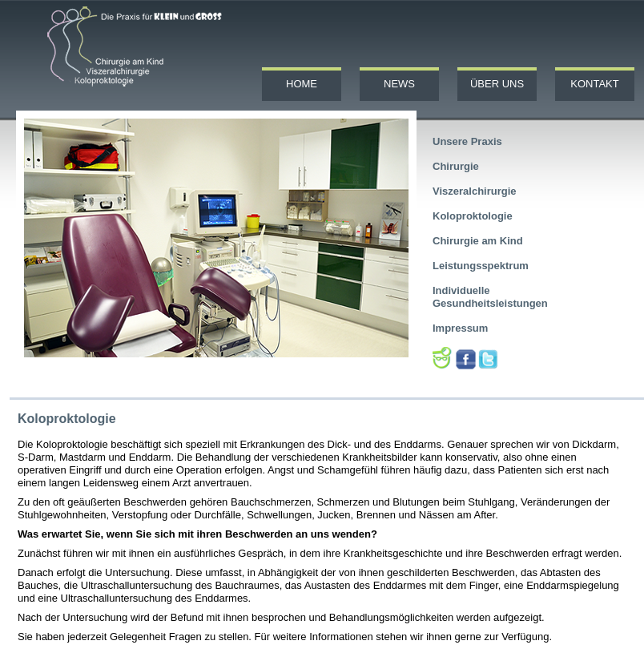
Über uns (497, 84)
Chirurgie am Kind (478, 241)
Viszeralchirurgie (475, 191)
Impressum (460, 328)
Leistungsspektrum (481, 266)
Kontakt (594, 84)
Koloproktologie (473, 216)
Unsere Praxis (467, 141)
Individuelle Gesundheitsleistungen (490, 297)
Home (302, 84)
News (399, 84)
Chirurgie (456, 166)
